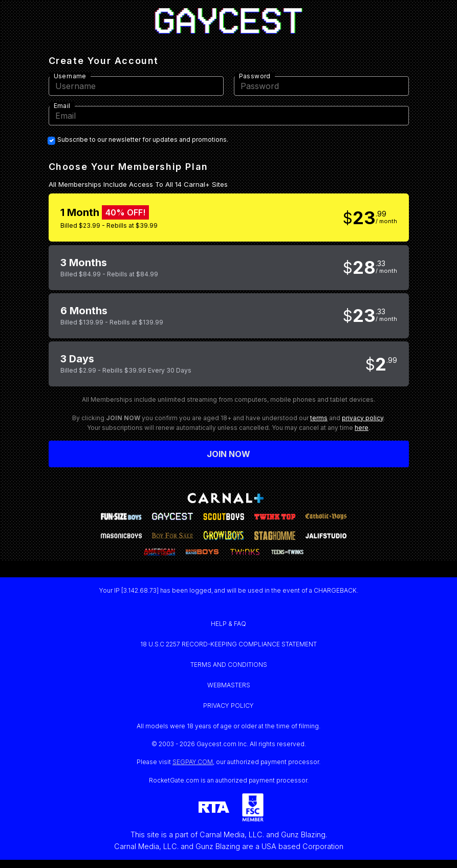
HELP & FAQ (228, 624)
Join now (229, 454)
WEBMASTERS (229, 685)
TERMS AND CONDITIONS (229, 665)
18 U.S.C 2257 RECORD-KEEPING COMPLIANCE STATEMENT (228, 644)
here (362, 428)
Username (70, 76)
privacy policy (363, 418)
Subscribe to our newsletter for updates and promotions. (143, 140)
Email (62, 106)
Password (255, 76)
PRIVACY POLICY (228, 706)
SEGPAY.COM (193, 762)
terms (319, 418)
